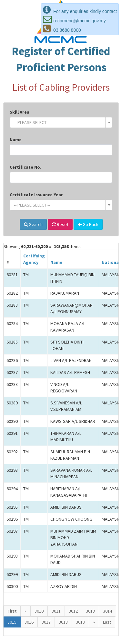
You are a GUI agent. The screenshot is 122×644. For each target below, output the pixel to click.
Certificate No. (25, 167)
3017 (46, 622)
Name (16, 140)
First (12, 611)
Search (33, 224)
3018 (63, 622)
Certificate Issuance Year (36, 195)
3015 (12, 622)
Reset (60, 224)
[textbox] (59, 122)
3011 (56, 611)
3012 (73, 611)
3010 (39, 611)
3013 (90, 611)
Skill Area (20, 112)
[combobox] (61, 122)
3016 (29, 622)
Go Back (88, 224)
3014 (107, 611)
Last (107, 622)
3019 (80, 622)
